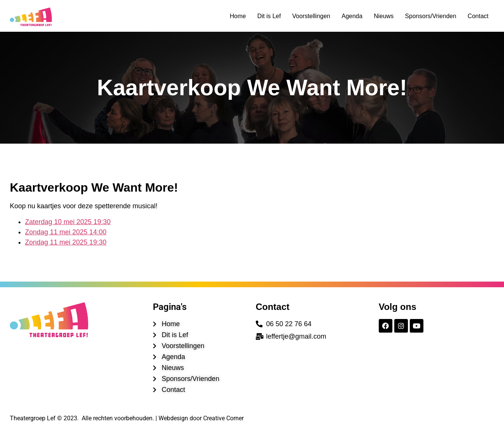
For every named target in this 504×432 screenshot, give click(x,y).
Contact (478, 16)
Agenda (352, 16)
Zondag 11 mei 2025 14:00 (66, 232)
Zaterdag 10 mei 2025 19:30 (68, 222)
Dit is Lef (269, 16)
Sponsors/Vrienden (431, 16)
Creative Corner (223, 418)
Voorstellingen (311, 16)
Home (238, 16)
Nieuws (384, 16)
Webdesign (173, 418)
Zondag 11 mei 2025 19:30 (66, 242)
